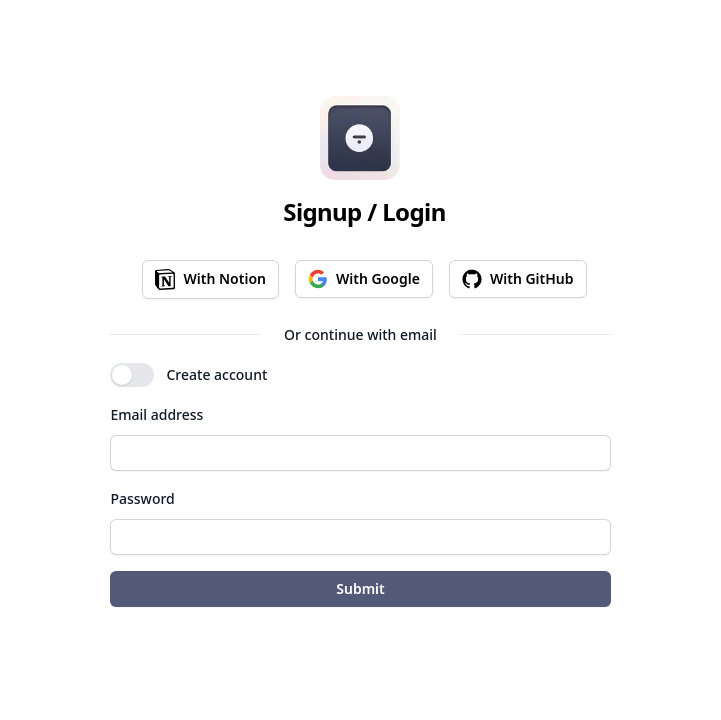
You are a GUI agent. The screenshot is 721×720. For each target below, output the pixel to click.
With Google (364, 279)
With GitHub (518, 279)
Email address (156, 414)
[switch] (132, 375)
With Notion (210, 279)
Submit (360, 588)
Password (142, 498)
